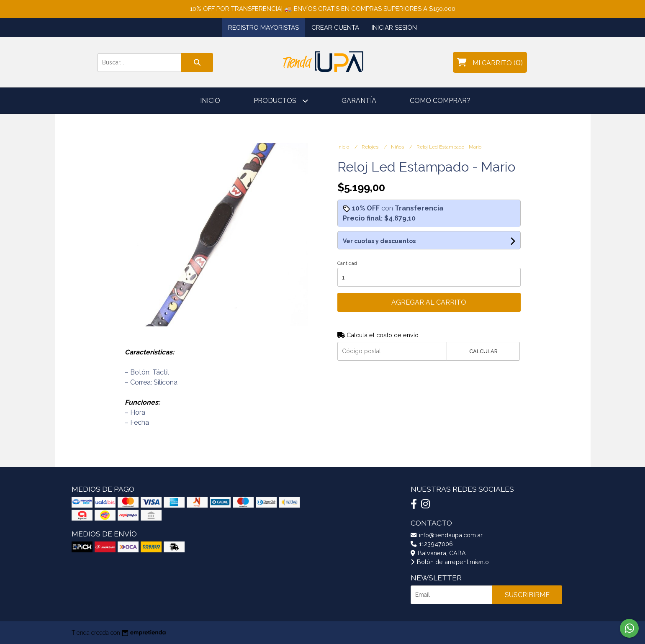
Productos (281, 101)
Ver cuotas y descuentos (379, 241)
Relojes (371, 147)
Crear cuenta (335, 28)
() (490, 62)
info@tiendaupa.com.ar (447, 535)
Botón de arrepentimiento (450, 562)
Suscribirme (527, 595)
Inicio (210, 101)
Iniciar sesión (394, 28)
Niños (398, 147)
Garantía (359, 101)
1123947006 (432, 544)
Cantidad (347, 263)
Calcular (483, 351)
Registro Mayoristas (263, 28)
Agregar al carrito (429, 302)
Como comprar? (440, 101)
